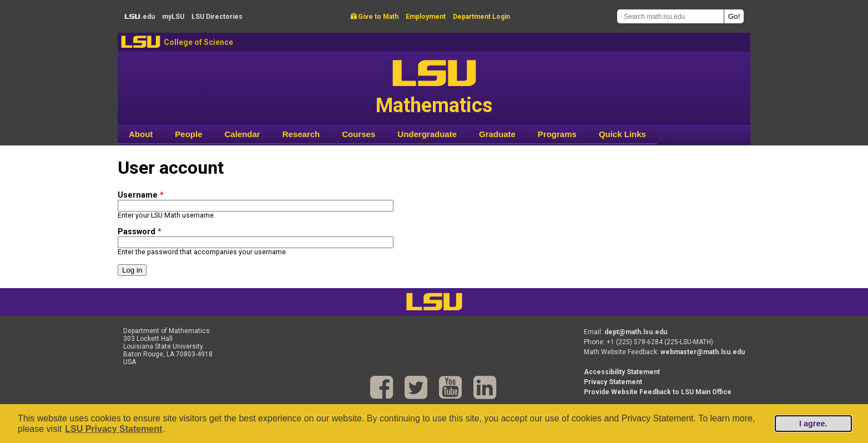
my (173, 17)
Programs (557, 134)
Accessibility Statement (622, 372)
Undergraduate (427, 134)
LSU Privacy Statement (113, 429)
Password (140, 232)
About (141, 134)
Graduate (497, 134)
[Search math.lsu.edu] (670, 16)
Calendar (243, 134)
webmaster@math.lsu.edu (703, 352)
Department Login (481, 17)
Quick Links (622, 134)
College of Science (198, 42)
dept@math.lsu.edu (636, 332)
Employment (426, 17)
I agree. (813, 424)
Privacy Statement (613, 382)
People (188, 134)
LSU (141, 42)
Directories (217, 17)
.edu (140, 17)
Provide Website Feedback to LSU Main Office (658, 392)
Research (301, 134)
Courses (359, 134)
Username (141, 195)
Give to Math (375, 17)
